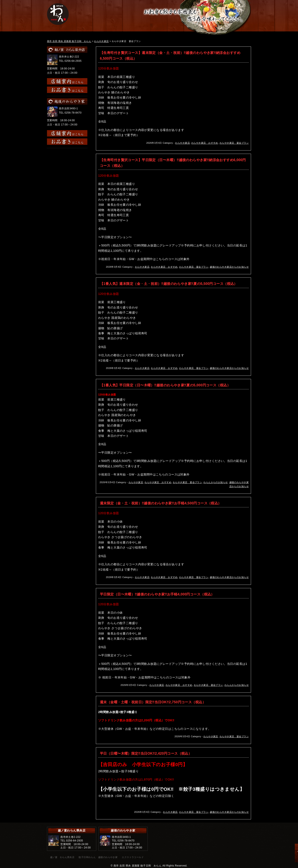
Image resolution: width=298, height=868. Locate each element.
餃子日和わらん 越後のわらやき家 (98, 857)
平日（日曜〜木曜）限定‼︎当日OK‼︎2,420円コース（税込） (146, 753)
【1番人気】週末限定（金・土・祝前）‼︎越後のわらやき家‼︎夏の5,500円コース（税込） (169, 284)
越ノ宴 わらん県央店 (62, 857)
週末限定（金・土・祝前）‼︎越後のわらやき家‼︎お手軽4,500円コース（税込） (161, 503)
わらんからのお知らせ (216, 482)
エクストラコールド (133, 857)
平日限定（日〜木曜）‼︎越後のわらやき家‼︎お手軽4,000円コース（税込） (157, 594)
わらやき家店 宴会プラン (234, 143)
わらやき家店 (182, 143)
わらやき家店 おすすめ (205, 143)
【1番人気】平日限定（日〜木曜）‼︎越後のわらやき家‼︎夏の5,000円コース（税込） (165, 385)
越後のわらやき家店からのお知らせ (229, 267)
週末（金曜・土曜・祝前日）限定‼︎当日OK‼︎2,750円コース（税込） (153, 702)
